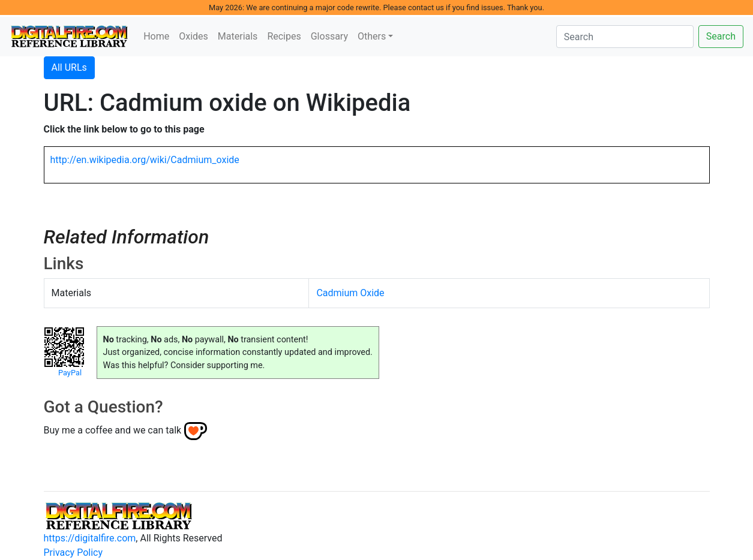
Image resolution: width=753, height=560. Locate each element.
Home (156, 36)
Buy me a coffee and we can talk (113, 430)
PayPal (70, 373)
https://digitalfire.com (90, 538)
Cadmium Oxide (350, 293)
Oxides (193, 36)
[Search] (625, 37)
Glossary (329, 36)
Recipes (284, 36)
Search (721, 36)
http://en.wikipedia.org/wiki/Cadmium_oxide (145, 160)
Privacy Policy (73, 553)
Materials (238, 36)
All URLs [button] (69, 67)
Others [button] (372, 36)
